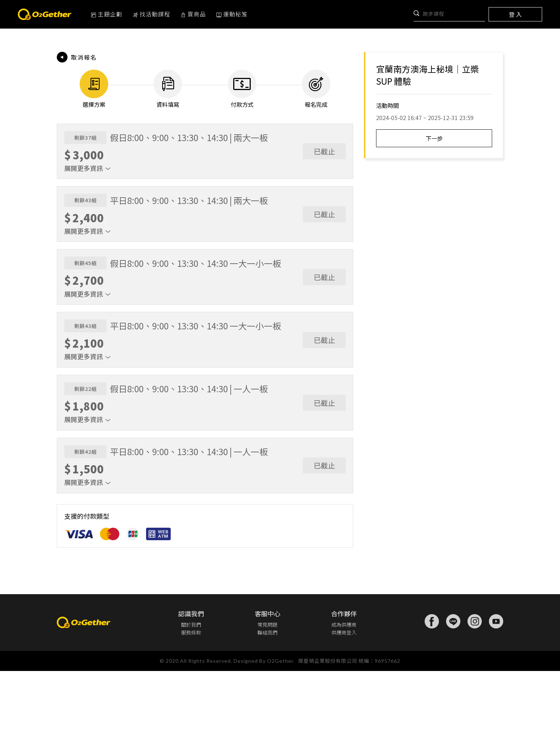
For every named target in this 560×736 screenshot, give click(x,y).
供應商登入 (342, 697)
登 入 (515, 14)
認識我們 (191, 676)
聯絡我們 (266, 697)
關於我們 (191, 687)
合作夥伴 (342, 676)
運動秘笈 (232, 14)
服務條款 (191, 697)
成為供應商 (342, 687)
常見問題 (266, 687)
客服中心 (266, 676)
